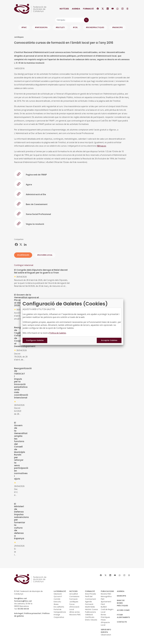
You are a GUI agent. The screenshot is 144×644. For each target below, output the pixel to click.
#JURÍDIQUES (23, 255)
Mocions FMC (75, 615)
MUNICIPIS (121, 596)
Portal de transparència (60, 611)
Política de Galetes (58, 333)
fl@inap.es (101, 146)
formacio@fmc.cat (23, 601)
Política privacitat (33, 613)
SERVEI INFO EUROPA (106, 631)
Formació (88, 9)
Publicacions (90, 612)
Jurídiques (74, 602)
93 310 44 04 (23, 609)
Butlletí (104, 607)
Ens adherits (59, 607)
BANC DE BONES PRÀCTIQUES (122, 603)
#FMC (24, 27)
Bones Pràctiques (105, 616)
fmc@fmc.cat (20, 598)
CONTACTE (122, 622)
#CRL (75, 27)
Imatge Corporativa (59, 616)
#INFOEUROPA (41, 27)
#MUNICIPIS (117, 27)
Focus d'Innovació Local (74, 607)
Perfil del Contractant (91, 598)
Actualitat (74, 594)
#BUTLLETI (60, 27)
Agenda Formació (89, 603)
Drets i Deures (91, 620)
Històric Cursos (91, 609)
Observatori (106, 635)
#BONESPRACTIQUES (95, 27)
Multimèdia (90, 607)
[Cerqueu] (72, 20)
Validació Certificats (90, 616)
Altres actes (75, 612)
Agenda (76, 9)
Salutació (58, 594)
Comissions (74, 596)
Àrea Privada (90, 594)
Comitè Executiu (57, 600)
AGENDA (121, 591)
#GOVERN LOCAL (45, 255)
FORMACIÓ (90, 591)
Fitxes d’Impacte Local (105, 622)
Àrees (56, 604)
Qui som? (58, 596)
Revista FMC (106, 594)
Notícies (64, 9)
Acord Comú (123, 610)
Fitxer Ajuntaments (123, 616)
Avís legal (18, 613)
